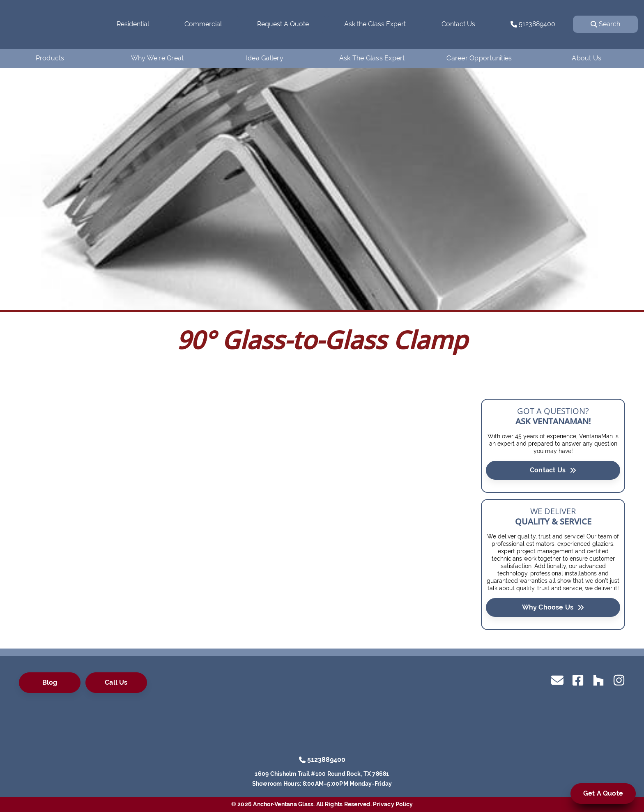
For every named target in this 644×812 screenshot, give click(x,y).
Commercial (203, 24)
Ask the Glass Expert (375, 24)
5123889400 (533, 24)
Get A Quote (603, 793)
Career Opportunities (479, 58)
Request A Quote (283, 24)
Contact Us (458, 24)
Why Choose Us (553, 607)
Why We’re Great (158, 58)
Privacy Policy (393, 804)
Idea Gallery (265, 58)
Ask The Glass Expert (372, 58)
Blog (50, 682)
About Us (586, 58)
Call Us (116, 682)
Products (50, 58)
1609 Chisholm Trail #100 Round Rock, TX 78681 (322, 774)
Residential (133, 24)
